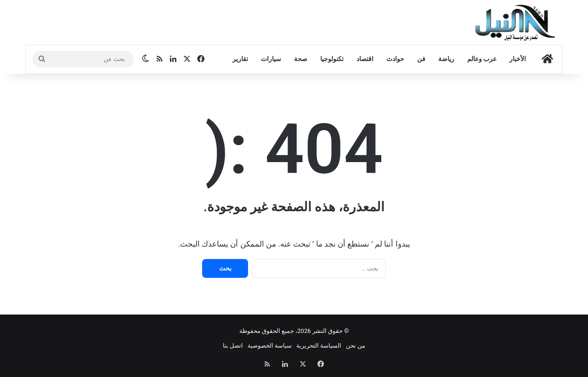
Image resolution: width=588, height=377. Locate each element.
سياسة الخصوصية (270, 346)
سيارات (271, 59)
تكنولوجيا (332, 59)
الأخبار (518, 59)
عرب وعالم (482, 59)
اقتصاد (365, 59)
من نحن (356, 346)
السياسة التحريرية (319, 346)
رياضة (446, 59)
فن (421, 59)
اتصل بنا (233, 346)
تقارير (240, 59)
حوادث (395, 59)
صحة (301, 59)
